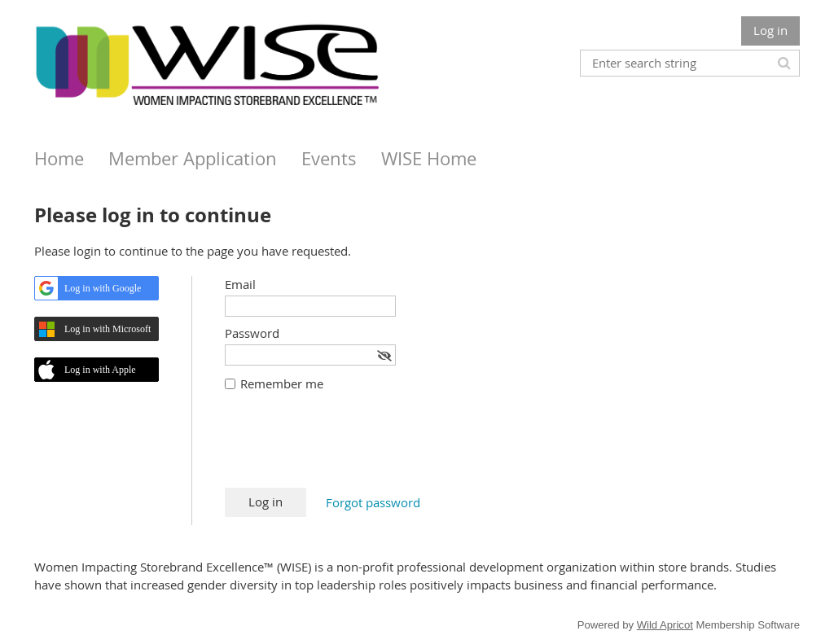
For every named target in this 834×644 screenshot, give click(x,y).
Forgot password (373, 502)
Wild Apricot (665, 625)
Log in (770, 30)
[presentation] (349, 448)
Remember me (282, 383)
